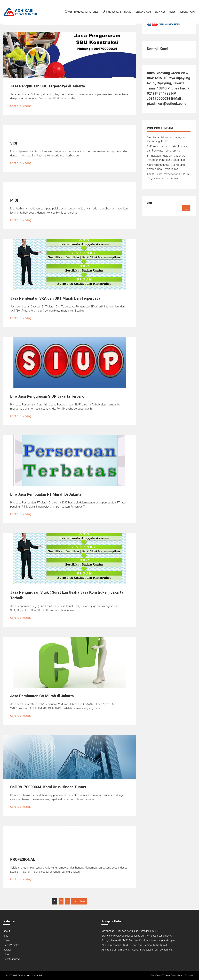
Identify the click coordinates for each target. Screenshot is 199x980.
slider (6, 954)
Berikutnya (79, 901)
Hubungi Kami (187, 12)
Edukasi (8, 940)
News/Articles (11, 945)
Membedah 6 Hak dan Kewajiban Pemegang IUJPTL (131, 931)
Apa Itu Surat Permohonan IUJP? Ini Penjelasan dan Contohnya (137, 950)
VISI (14, 143)
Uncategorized (11, 959)
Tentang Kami (143, 12)
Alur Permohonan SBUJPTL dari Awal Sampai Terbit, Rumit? (135, 945)
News (172, 12)
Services (160, 12)
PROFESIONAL (23, 859)
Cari (149, 203)
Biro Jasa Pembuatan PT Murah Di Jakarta (46, 494)
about (7, 931)
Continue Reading (22, 106)
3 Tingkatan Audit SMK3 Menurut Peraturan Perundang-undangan (138, 940)
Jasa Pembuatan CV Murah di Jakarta (42, 696)
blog (6, 936)
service (7, 950)
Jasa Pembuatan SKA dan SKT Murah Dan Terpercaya (55, 298)
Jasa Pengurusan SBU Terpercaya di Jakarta (48, 86)
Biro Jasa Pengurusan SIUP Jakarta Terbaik (47, 396)
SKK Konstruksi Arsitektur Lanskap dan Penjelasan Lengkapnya (137, 936)
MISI (14, 200)
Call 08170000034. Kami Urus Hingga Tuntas (48, 787)
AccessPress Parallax (182, 976)
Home (128, 12)
